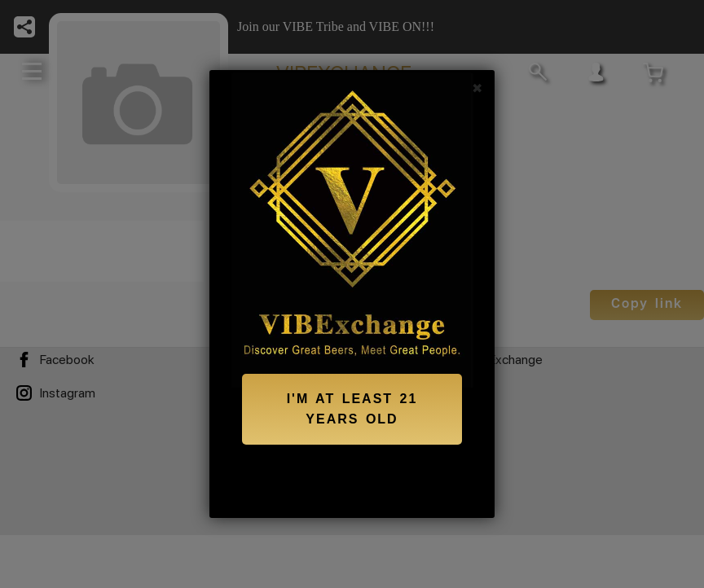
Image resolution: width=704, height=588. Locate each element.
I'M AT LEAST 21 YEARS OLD (352, 409)
